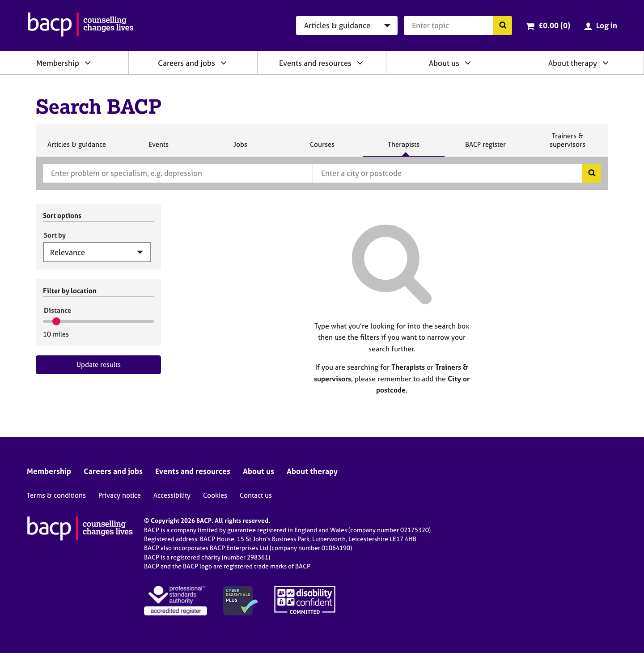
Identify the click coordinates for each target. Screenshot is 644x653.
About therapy (573, 63)
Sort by (55, 235)
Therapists (403, 148)
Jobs (240, 148)
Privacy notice (120, 495)
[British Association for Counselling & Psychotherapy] (81, 26)
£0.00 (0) (554, 25)
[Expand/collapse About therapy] (606, 63)
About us (444, 63)
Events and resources (315, 63)
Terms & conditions (56, 495)
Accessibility (172, 495)
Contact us (256, 495)
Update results (99, 365)
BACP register (485, 148)
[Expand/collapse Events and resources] (360, 63)
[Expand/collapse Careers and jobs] (224, 63)
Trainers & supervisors (568, 144)
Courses (322, 148)
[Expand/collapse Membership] (88, 63)
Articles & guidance (76, 148)
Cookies (215, 495)
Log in (607, 25)
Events (158, 148)
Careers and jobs (186, 63)
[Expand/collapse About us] (468, 63)
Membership (58, 63)
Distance (57, 310)
